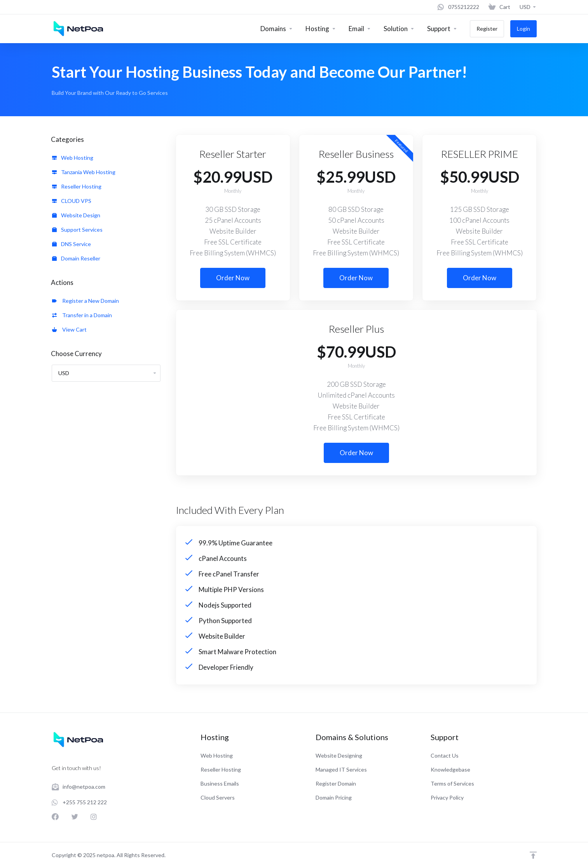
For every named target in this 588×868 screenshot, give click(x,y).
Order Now (233, 278)
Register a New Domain (85, 301)
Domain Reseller (76, 258)
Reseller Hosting (77, 186)
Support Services (77, 230)
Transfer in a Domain (82, 315)
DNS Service (72, 244)
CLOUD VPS (72, 201)
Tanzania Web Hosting (84, 172)
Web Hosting (73, 158)
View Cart (69, 329)
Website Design (76, 215)
